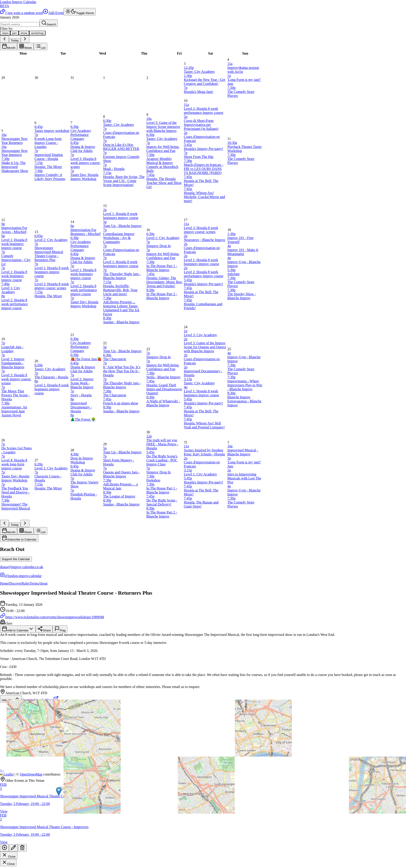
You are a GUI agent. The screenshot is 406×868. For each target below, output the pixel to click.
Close (9, 855)
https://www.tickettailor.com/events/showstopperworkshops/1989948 (52, 617)
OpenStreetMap (31, 774)
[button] (59, 791)
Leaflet (7, 774)
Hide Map (11, 699)
